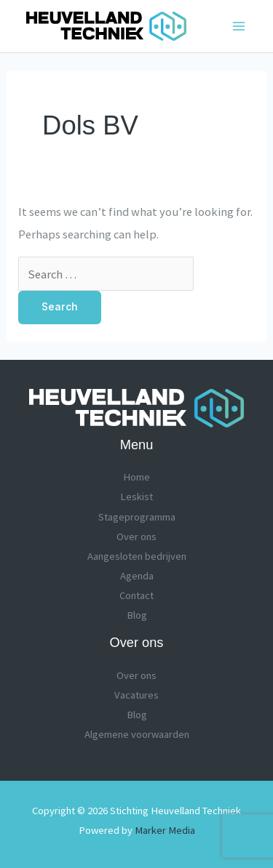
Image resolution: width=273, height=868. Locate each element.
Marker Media (165, 830)
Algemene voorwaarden (137, 734)
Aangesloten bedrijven (137, 556)
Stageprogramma (137, 517)
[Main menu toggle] (238, 27)
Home (136, 477)
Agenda (137, 576)
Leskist (136, 497)
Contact (136, 595)
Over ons (136, 537)
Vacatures (136, 695)
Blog (137, 615)
